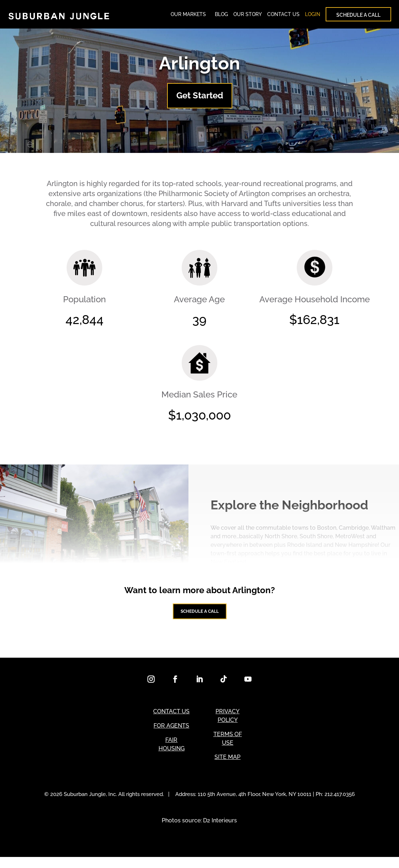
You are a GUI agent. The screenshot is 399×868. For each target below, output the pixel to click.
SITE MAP (227, 768)
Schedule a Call (199, 618)
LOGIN (313, 16)
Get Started (200, 99)
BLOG (221, 16)
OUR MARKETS (188, 16)
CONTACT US (283, 16)
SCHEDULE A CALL (358, 17)
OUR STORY (248, 16)
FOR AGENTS (171, 737)
